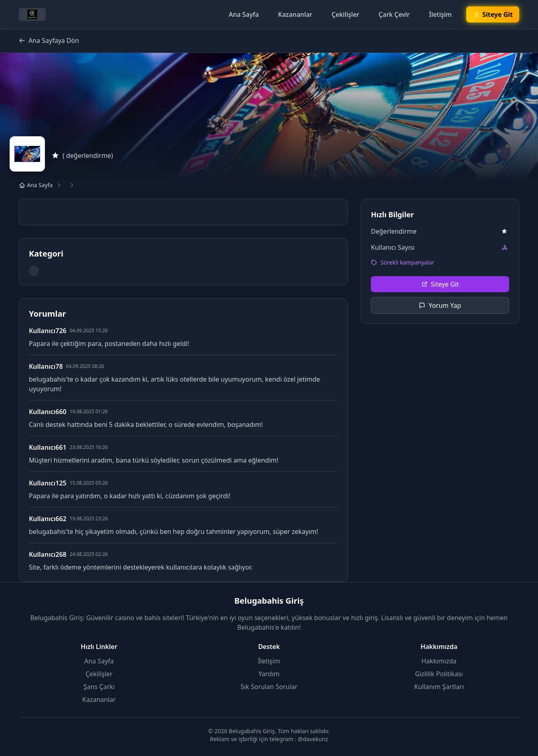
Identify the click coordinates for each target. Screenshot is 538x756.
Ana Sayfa (244, 14)
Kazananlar (295, 14)
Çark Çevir (394, 14)
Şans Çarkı (99, 687)
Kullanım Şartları (439, 687)
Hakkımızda (439, 661)
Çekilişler (345, 14)
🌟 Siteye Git (493, 15)
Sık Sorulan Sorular (269, 687)
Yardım (269, 674)
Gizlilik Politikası (439, 674)
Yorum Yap (440, 305)
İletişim (440, 14)
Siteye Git (440, 284)
